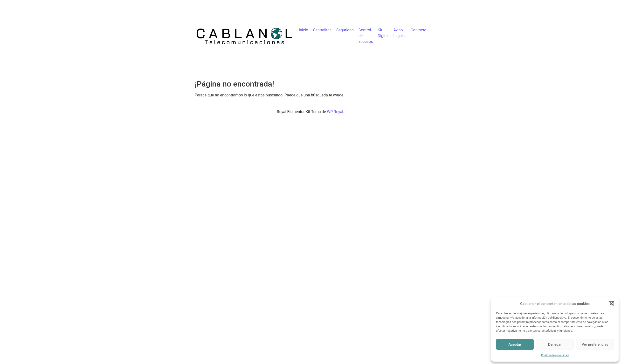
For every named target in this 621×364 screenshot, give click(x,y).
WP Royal (335, 112)
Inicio (304, 30)
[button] (611, 304)
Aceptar (515, 344)
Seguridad (345, 30)
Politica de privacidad (555, 355)
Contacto (418, 30)
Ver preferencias (595, 344)
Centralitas (322, 30)
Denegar (555, 344)
